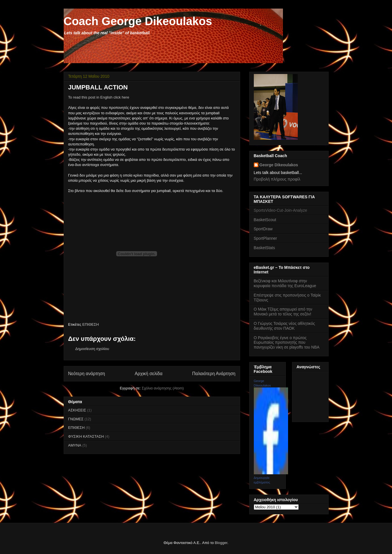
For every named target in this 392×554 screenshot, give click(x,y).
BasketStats (265, 248)
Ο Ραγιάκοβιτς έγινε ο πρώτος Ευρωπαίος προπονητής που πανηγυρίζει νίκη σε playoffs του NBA (287, 343)
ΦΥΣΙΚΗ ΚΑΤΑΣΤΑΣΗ (86, 436)
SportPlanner (266, 238)
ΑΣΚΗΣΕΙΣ (77, 410)
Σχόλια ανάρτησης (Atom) (163, 388)
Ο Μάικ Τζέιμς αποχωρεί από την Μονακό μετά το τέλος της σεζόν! (283, 312)
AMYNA (75, 445)
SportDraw (263, 229)
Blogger (221, 543)
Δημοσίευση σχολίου (92, 349)
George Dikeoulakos (279, 165)
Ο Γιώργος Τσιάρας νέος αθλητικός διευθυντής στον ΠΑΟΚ (285, 326)
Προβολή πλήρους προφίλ (277, 179)
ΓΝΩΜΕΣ (76, 419)
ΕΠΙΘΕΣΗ (91, 324)
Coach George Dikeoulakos (138, 21)
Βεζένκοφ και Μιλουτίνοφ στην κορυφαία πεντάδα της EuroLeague (285, 283)
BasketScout (265, 220)
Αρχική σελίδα (149, 374)
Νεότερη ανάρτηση (87, 374)
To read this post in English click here (99, 97)
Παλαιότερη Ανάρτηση (214, 374)
